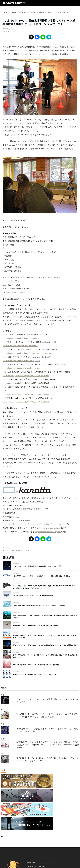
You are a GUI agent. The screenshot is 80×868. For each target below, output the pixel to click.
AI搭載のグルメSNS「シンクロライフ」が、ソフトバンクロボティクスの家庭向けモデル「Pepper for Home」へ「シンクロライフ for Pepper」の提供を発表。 (48, 745)
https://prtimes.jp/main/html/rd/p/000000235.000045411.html (26, 402)
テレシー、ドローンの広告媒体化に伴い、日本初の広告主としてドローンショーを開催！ (38, 566)
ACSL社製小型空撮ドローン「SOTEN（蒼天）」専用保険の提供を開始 (33, 596)
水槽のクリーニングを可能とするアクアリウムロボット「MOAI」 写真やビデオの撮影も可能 (47, 730)
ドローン (8, 548)
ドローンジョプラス (22, 551)
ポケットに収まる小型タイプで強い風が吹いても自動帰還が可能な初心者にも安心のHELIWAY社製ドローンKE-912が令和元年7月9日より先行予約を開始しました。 (44, 587)
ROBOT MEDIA (15, 3)
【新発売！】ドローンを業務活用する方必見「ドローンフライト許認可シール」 (35, 675)
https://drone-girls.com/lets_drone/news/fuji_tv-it (21, 361)
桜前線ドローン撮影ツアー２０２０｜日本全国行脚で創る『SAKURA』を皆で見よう (37, 665)
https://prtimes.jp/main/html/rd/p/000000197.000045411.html (26, 376)
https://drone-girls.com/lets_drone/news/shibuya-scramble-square (27, 353)
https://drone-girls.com (55, 524)
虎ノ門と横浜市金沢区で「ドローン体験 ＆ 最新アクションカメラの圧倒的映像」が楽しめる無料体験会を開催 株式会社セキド (45, 656)
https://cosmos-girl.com (52, 528)
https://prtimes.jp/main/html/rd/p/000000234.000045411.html (26, 394)
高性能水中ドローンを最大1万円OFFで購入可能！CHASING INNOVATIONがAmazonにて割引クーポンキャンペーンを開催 (45, 617)
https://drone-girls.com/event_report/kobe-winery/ (21, 368)
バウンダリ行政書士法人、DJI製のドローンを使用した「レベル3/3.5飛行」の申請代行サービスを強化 (41, 576)
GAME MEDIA (32, 866)
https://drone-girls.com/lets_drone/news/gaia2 (20, 338)
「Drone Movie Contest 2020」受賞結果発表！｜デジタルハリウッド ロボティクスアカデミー (39, 606)
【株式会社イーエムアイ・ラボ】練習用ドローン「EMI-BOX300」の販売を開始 (35, 625)
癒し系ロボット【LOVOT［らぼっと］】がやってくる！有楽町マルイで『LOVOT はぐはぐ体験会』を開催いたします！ (47, 715)
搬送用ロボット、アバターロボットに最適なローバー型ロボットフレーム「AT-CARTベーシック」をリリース (47, 759)
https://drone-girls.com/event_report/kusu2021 (20, 346)
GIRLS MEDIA (42, 866)
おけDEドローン (10, 551)
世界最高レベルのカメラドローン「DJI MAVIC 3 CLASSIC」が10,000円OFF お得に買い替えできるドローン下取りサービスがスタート (45, 636)
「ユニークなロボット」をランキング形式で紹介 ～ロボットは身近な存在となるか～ (47, 701)
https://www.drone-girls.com (18, 292)
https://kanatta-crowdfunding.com (48, 532)
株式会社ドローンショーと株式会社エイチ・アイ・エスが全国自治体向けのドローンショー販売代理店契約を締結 (44, 645)
